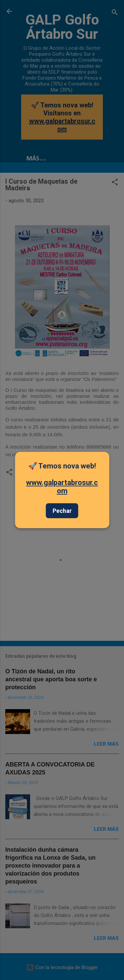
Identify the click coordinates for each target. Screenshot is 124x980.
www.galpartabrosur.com (62, 487)
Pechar (62, 511)
